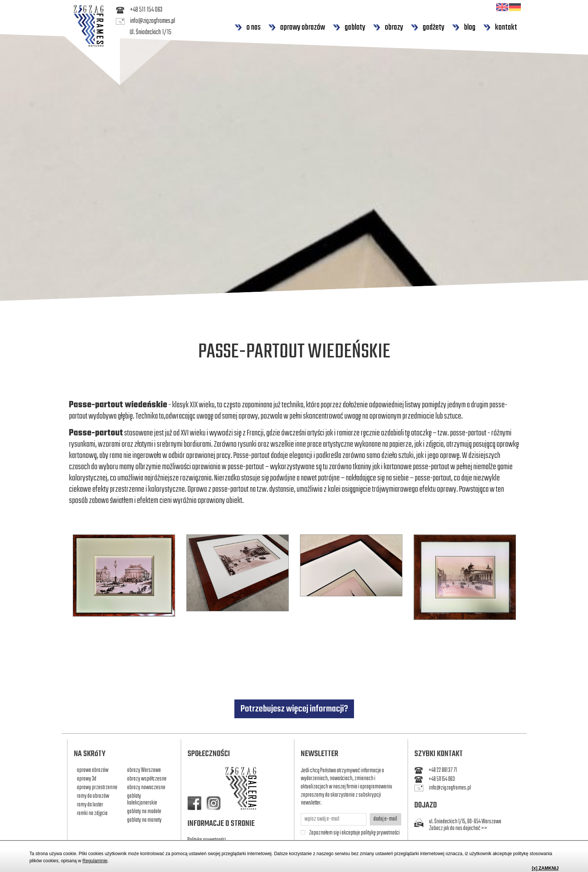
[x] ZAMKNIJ (545, 868)
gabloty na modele (144, 812)
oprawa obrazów (93, 770)
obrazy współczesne (147, 779)
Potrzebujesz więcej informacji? (294, 709)
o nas (247, 27)
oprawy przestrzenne (97, 788)
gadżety (427, 27)
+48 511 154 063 (139, 10)
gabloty (349, 27)
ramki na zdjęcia (92, 813)
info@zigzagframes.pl (145, 21)
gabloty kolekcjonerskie (142, 800)
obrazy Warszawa (144, 770)
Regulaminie (95, 861)
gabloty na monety (144, 820)
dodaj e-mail (385, 819)
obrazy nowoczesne (146, 788)
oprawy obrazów (297, 27)
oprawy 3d (87, 779)
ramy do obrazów (93, 796)
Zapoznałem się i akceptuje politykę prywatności (354, 833)
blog (464, 27)
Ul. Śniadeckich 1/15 (151, 33)
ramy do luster (90, 805)
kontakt (500, 27)
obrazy (388, 27)
